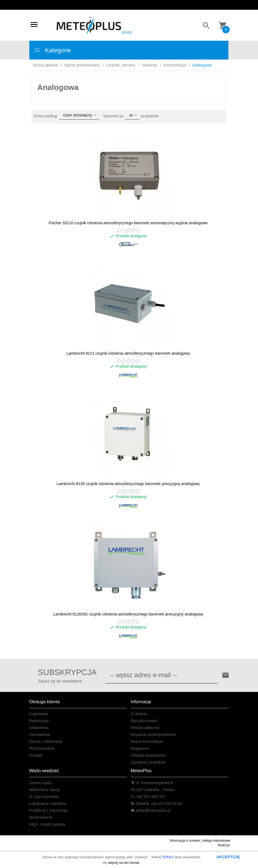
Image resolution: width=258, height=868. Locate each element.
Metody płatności (145, 728)
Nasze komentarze (147, 741)
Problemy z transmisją (48, 810)
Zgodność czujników (148, 762)
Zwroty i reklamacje (46, 741)
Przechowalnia (42, 748)
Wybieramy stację (45, 790)
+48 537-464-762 (148, 797)
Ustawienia (39, 728)
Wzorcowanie (41, 817)
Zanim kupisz (41, 783)
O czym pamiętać (44, 797)
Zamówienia (40, 735)
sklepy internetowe (216, 841)
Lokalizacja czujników (48, 803)
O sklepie (139, 714)
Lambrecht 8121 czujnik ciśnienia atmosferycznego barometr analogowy (128, 353)
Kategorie (52, 50)
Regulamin (140, 748)
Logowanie (39, 714)
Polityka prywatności (148, 755)
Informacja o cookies (185, 841)
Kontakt (36, 755)
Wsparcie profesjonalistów (153, 735)
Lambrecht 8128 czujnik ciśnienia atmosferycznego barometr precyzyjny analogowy (128, 484)
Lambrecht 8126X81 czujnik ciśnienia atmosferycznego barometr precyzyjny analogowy (128, 614)
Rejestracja (39, 721)
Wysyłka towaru (144, 721)
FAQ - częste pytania (47, 824)
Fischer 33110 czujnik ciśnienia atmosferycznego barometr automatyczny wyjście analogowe (128, 223)
